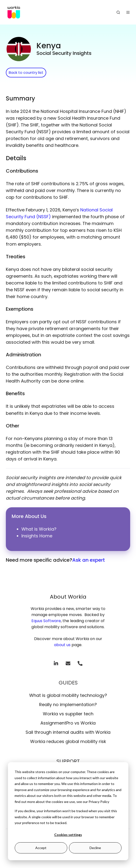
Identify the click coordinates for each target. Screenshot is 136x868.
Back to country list (26, 72)
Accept (41, 848)
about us (62, 645)
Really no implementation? (68, 705)
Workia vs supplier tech (68, 714)
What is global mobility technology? (68, 695)
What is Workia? (39, 529)
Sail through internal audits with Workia (68, 732)
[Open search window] (118, 12)
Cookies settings (68, 835)
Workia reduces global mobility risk (68, 741)
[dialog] (68, 811)
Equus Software (46, 621)
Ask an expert (89, 560)
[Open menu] (128, 12)
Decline (95, 848)
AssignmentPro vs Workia (68, 723)
